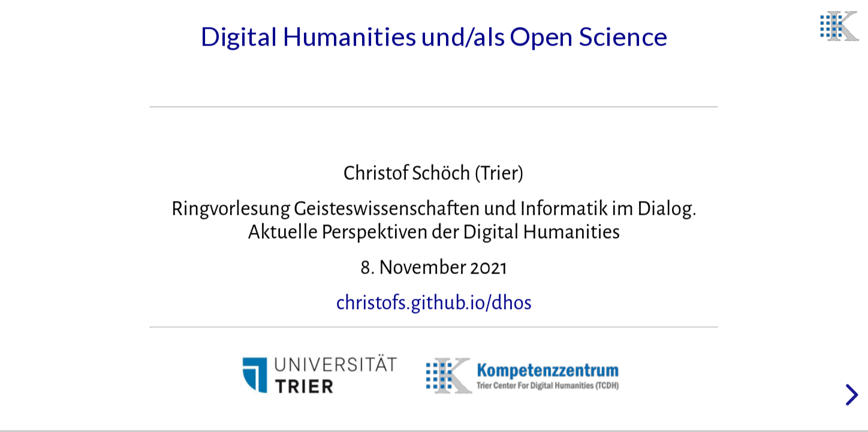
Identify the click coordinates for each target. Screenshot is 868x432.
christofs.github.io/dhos (434, 303)
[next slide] (850, 395)
